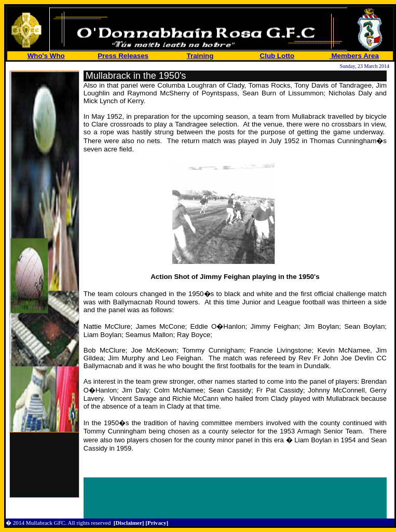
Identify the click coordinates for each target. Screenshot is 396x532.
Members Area (354, 56)
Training (200, 56)
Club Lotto (277, 56)
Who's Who (46, 56)
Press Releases (123, 56)
